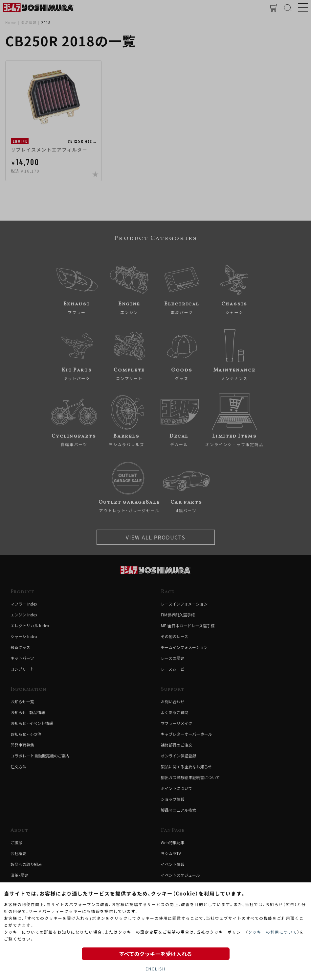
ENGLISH (155, 969)
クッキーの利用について (272, 932)
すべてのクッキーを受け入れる (155, 954)
